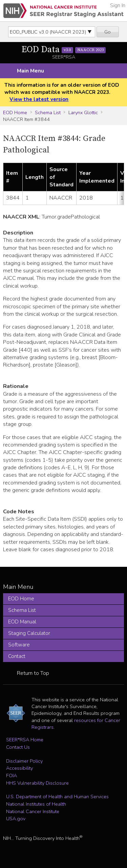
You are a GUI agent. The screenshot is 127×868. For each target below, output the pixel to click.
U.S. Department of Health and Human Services (57, 797)
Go (108, 32)
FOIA (12, 776)
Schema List (48, 112)
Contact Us (18, 747)
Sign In (118, 5)
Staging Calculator (29, 633)
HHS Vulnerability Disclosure (37, 783)
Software (19, 645)
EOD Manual (22, 622)
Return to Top (33, 673)
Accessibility (19, 768)
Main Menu (30, 71)
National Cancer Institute (33, 811)
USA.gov (16, 819)
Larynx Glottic (83, 112)
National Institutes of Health (36, 804)
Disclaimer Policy (24, 761)
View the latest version (39, 99)
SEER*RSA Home (25, 740)
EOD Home (15, 112)
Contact (17, 656)
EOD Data (64, 50)
